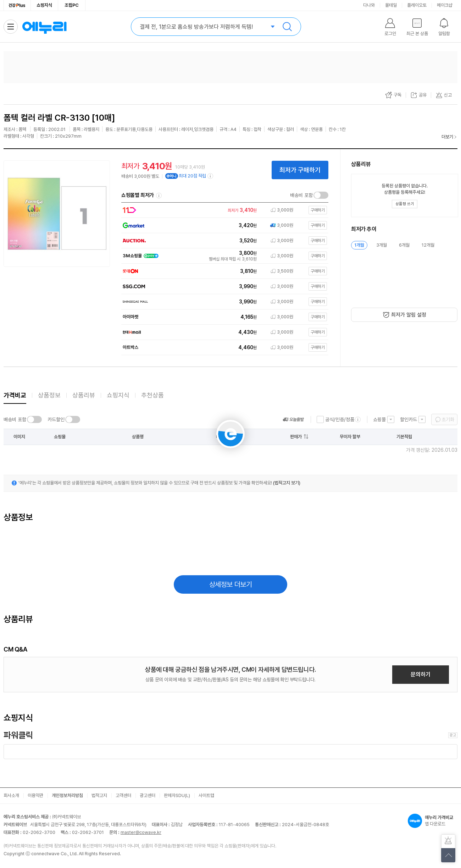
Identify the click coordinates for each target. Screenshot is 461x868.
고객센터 (123, 795)
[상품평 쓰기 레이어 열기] (405, 204)
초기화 (448, 419)
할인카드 (409, 419)
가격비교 (15, 395)
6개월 (404, 245)
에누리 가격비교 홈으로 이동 (44, 27)
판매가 (296, 437)
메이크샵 (445, 5)
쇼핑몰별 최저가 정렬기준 (159, 196)
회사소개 (11, 795)
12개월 (428, 245)
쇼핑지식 (44, 5)
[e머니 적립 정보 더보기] (211, 176)
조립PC (72, 5)
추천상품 (152, 395)
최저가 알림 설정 (409, 315)
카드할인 (56, 419)
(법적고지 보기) (287, 483)
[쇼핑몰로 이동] (223, 210)
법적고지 (99, 795)
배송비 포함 (301, 195)
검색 (287, 27)
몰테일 (391, 5)
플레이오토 (417, 5)
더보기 (447, 137)
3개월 (382, 245)
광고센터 (148, 795)
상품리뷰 (84, 395)
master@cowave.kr (141, 832)
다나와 (369, 5)
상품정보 (49, 395)
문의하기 (421, 674)
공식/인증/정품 (340, 419)
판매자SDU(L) (177, 795)
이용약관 (35, 795)
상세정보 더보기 (231, 584)
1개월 (359, 245)
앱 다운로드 (433, 821)
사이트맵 (206, 795)
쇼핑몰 (379, 419)
